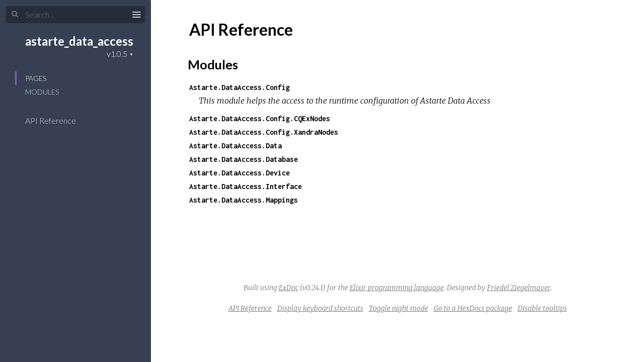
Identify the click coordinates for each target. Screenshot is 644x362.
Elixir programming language (397, 288)
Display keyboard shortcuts (320, 308)
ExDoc (289, 288)
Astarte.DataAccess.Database (244, 159)
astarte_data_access (79, 41)
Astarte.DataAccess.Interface (246, 186)
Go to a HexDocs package (473, 308)
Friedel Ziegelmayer (519, 288)
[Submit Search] (15, 15)
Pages (36, 78)
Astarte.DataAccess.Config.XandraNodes (264, 132)
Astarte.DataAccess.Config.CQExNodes (260, 118)
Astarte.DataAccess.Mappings (244, 200)
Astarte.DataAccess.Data (235, 146)
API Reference (57, 120)
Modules (42, 92)
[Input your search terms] (75, 15)
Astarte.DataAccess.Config (239, 87)
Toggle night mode (398, 308)
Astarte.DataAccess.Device (239, 173)
